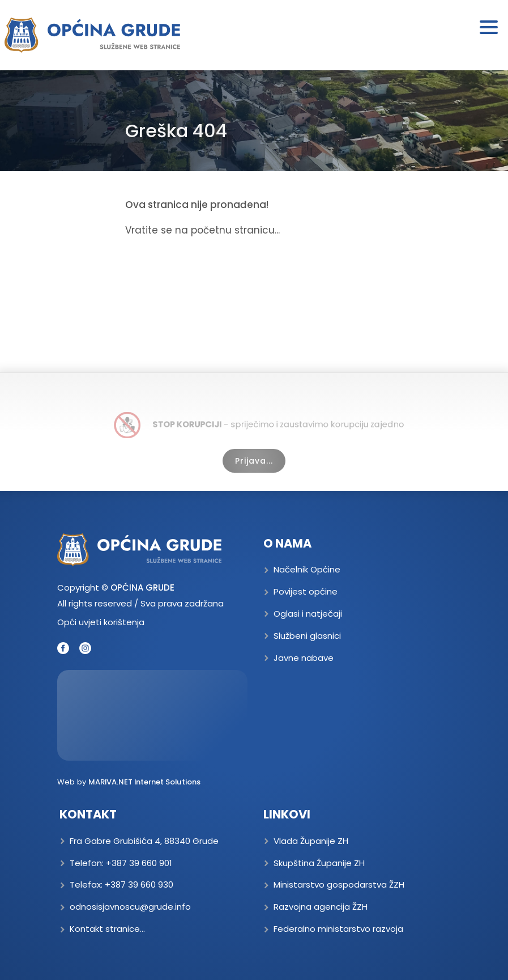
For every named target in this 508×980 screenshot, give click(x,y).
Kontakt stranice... (107, 929)
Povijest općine (306, 591)
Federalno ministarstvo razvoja (338, 929)
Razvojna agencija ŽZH (321, 907)
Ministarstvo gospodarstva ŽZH (339, 884)
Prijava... (254, 461)
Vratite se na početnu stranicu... (202, 230)
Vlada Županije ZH (311, 841)
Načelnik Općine (307, 569)
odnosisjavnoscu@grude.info (130, 907)
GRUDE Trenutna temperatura (152, 715)
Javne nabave (304, 658)
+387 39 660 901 (139, 863)
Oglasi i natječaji (308, 614)
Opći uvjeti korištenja (101, 622)
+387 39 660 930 (139, 884)
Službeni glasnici (307, 636)
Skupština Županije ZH (319, 863)
